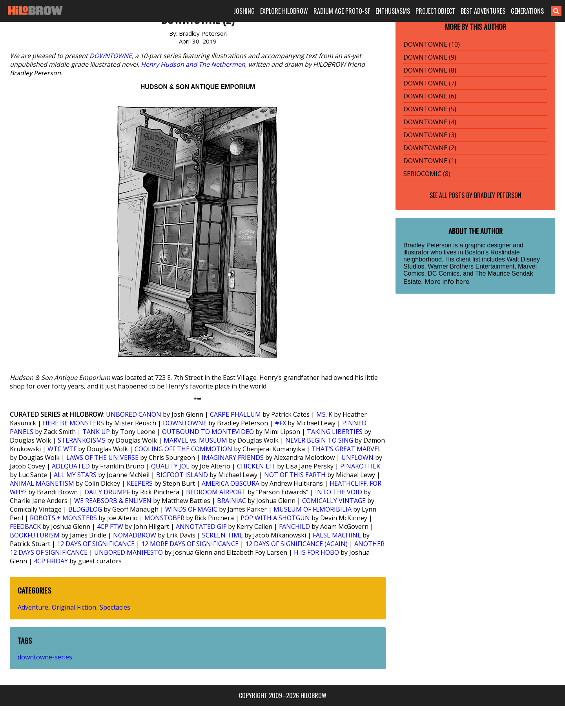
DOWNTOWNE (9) (430, 57)
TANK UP (96, 432)
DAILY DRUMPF (107, 492)
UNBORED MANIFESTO (128, 552)
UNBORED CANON (134, 414)
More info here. (447, 281)
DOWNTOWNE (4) (430, 122)
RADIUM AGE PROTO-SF (342, 11)
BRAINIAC (231, 501)
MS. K (324, 414)
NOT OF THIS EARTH (295, 475)
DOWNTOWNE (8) (430, 70)
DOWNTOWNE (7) (430, 83)
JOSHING (244, 11)
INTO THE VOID (339, 492)
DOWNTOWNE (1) (430, 161)
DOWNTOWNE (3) (430, 135)
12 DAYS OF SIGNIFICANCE (96, 544)
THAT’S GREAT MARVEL (346, 449)
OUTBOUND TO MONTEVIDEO (208, 432)
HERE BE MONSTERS (73, 423)
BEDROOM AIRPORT (216, 492)
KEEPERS (140, 483)
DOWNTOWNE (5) (430, 109)
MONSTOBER (164, 518)
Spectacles (115, 607)
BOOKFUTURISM (35, 535)
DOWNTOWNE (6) (430, 96)
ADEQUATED (71, 466)
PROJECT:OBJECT (435, 11)
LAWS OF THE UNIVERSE (102, 457)
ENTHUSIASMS (393, 11)
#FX (280, 423)
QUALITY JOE (170, 466)
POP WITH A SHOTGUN (275, 518)
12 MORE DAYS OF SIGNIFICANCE (190, 544)
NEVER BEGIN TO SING (319, 440)
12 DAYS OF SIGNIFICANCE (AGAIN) (296, 544)
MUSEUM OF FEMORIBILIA (313, 509)
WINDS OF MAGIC (191, 509)
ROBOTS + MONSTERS (63, 518)
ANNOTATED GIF (201, 526)
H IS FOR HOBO (316, 552)
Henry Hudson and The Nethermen (193, 64)
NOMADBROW (135, 535)
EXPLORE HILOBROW (284, 11)
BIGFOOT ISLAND (182, 475)
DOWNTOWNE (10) (432, 44)
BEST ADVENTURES (483, 11)
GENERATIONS (527, 11)
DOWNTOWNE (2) (430, 148)
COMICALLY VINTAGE (334, 501)
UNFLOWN (357, 457)
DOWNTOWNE (111, 56)
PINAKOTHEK (360, 466)
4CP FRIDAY (51, 561)
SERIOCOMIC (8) (427, 174)
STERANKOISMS (82, 440)
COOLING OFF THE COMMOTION (183, 449)
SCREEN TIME (222, 535)
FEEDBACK (25, 526)
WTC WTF (62, 449)
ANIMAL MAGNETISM (42, 483)
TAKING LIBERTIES (335, 432)
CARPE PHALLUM (235, 414)
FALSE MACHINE (337, 535)
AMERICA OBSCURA (231, 483)
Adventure (33, 607)
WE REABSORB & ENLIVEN (113, 501)
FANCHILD (294, 526)
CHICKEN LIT (256, 466)
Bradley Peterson (498, 195)
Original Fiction (74, 607)
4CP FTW (110, 526)
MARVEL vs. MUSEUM (195, 440)
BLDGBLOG (85, 509)
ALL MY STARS (75, 475)
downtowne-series (45, 657)
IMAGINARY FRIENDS (233, 457)
